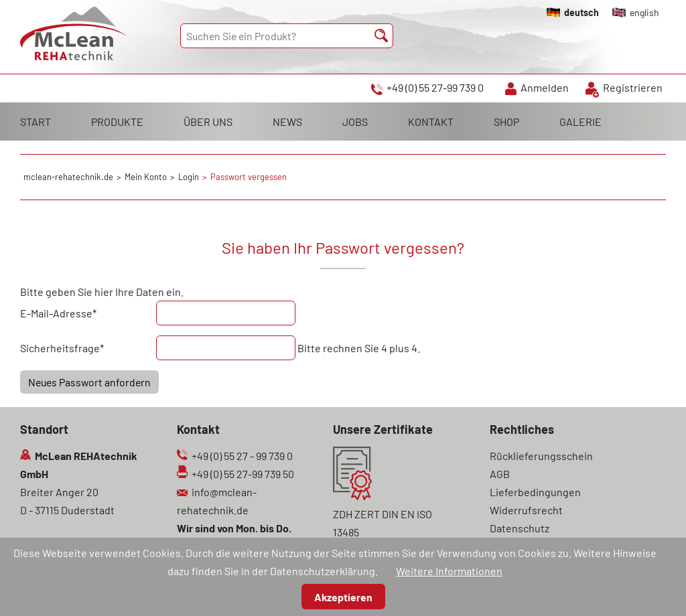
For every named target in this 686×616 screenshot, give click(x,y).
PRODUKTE (117, 122)
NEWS (287, 122)
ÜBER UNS (208, 122)
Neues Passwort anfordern (89, 382)
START (36, 122)
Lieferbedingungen (535, 492)
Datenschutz (520, 528)
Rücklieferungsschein (541, 456)
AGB (500, 474)
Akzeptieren (343, 597)
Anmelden (545, 87)
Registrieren (633, 87)
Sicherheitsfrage (62, 346)
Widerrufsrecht (526, 510)
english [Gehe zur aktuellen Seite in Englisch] (644, 12)
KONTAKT (431, 122)
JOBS (355, 122)
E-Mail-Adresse (58, 312)
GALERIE (580, 122)
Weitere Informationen (449, 571)
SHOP (506, 122)
